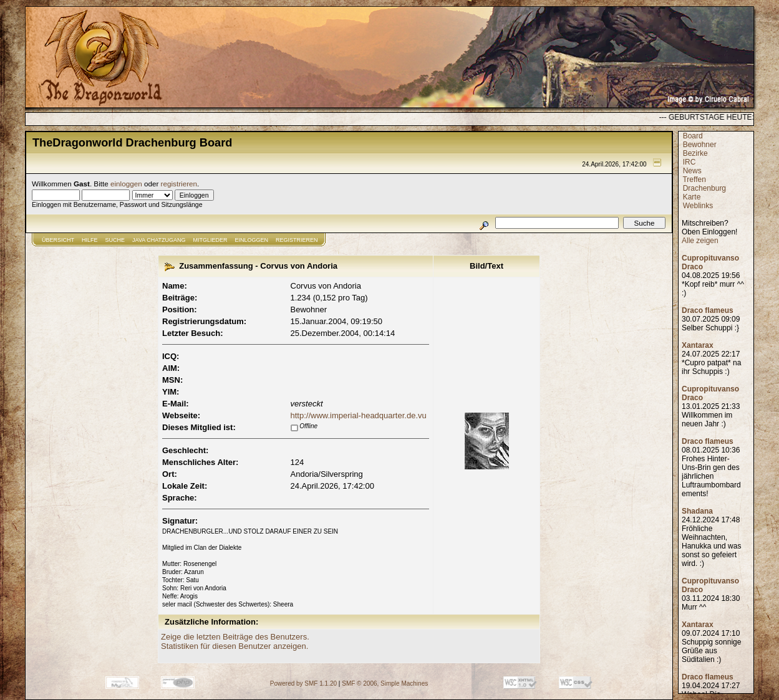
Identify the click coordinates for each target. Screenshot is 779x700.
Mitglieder (210, 240)
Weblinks (698, 206)
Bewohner (700, 145)
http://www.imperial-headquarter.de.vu (359, 415)
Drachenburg (704, 188)
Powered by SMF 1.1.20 (303, 683)
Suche (115, 240)
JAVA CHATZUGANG (159, 240)
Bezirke (695, 153)
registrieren (179, 184)
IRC (689, 162)
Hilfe (90, 240)
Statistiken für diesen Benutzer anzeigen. (235, 646)
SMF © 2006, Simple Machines (385, 683)
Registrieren (297, 240)
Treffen (694, 180)
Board (693, 136)
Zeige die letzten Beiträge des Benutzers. (235, 637)
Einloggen (252, 240)
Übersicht (58, 240)
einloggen (126, 184)
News (692, 171)
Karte (692, 197)
